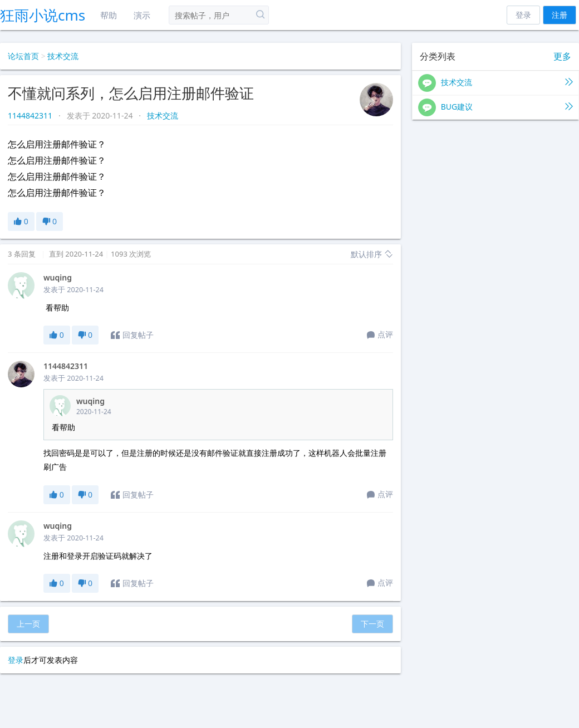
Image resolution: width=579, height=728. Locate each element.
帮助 (109, 15)
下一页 (372, 624)
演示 (142, 15)
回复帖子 (132, 335)
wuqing (58, 277)
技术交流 (63, 56)
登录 (523, 15)
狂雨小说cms (43, 15)
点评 (380, 335)
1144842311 (31, 115)
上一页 (28, 624)
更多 (562, 56)
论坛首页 (23, 56)
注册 (560, 15)
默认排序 (372, 254)
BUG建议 (495, 107)
